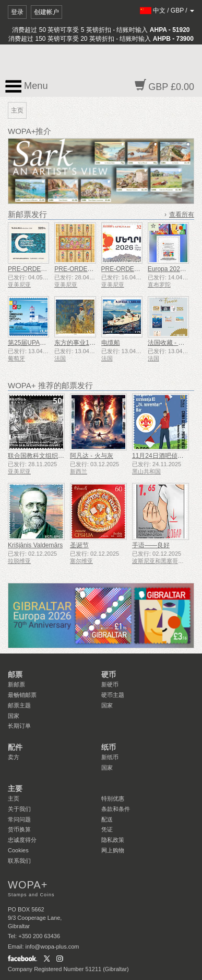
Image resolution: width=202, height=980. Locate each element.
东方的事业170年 (78, 343)
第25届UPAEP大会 (34, 343)
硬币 (109, 674)
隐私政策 (113, 840)
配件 (15, 747)
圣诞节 (79, 545)
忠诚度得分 (22, 840)
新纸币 (110, 757)
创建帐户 (46, 12)
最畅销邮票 (22, 695)
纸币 (109, 747)
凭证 (107, 829)
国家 (14, 716)
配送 (107, 819)
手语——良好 (151, 545)
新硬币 (110, 684)
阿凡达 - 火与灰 (92, 456)
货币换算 (19, 829)
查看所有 (182, 215)
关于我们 (19, 809)
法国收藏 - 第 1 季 (173, 343)
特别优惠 (113, 798)
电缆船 (111, 343)
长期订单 (19, 726)
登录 (17, 12)
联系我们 (19, 861)
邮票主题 (19, 705)
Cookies (18, 850)
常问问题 (19, 819)
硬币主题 (113, 695)
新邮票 (16, 684)
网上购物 (113, 850)
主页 (14, 798)
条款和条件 (116, 809)
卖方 (14, 757)
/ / (167, 10)
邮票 (15, 674)
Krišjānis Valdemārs (35, 545)
